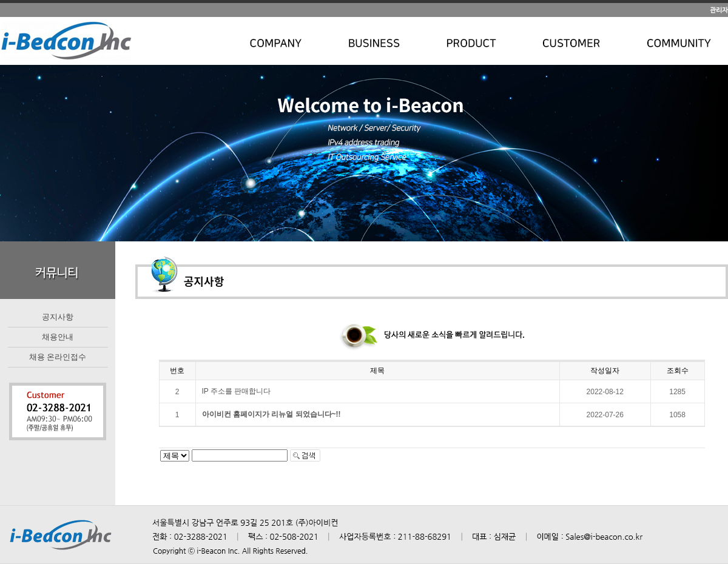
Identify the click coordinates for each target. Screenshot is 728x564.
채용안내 (58, 337)
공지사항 (58, 317)
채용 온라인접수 (58, 357)
